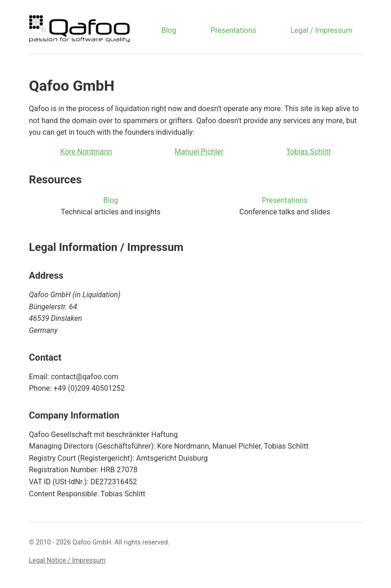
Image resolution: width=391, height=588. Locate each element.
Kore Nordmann (86, 152)
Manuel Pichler (199, 152)
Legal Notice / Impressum (68, 560)
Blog (169, 30)
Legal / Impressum (322, 30)
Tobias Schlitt (308, 152)
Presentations (233, 30)
